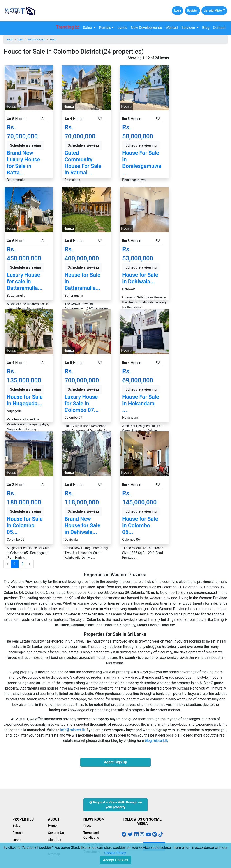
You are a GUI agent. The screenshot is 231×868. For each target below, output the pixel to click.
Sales (88, 28)
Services (189, 28)
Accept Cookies (115, 860)
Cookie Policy (115, 853)
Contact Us (56, 833)
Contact (219, 28)
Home (10, 40)
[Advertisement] (202, 123)
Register (192, 11)
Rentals (105, 28)
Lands (122, 28)
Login (178, 11)
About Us (54, 840)
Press (88, 826)
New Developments (146, 28)
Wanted (172, 28)
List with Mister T (214, 11)
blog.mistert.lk (156, 741)
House (53, 40)
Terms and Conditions (91, 835)
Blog (206, 28)
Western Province (36, 40)
